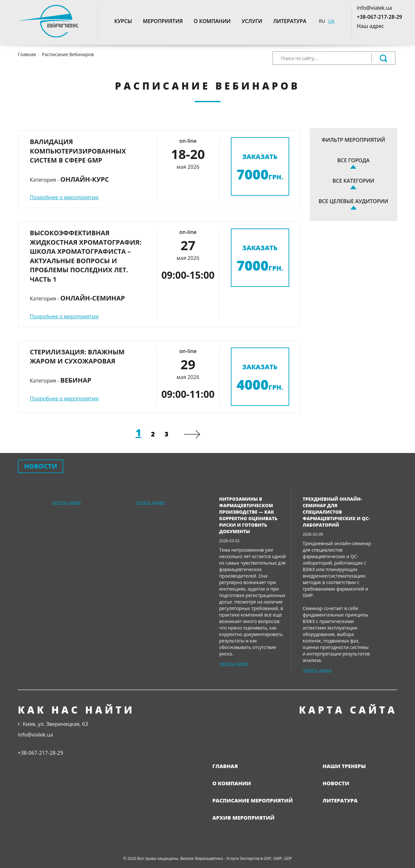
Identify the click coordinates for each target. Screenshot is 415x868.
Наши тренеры (344, 766)
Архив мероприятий (243, 818)
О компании (212, 21)
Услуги (252, 21)
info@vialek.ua (374, 8)
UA (331, 21)
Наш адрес (370, 26)
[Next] (192, 434)
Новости (336, 783)
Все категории (354, 181)
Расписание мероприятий (253, 801)
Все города (353, 160)
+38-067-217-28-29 (379, 17)
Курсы (123, 21)
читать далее (66, 502)
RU (322, 21)
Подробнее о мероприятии (64, 197)
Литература (290, 21)
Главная (225, 766)
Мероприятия (163, 21)
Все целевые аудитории (354, 201)
